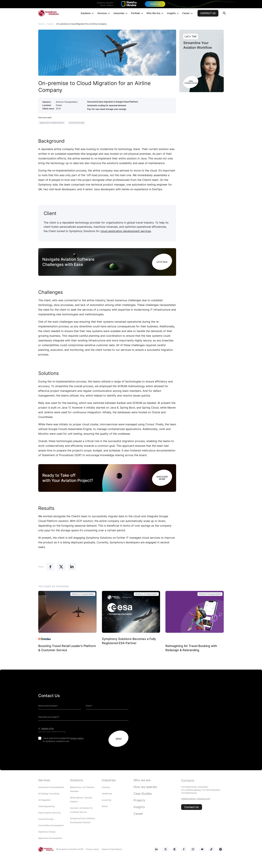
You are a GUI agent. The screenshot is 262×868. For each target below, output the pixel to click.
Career (188, 14)
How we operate (145, 787)
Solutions (88, 14)
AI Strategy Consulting (49, 794)
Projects (139, 800)
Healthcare (107, 794)
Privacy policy (92, 849)
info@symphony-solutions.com (196, 799)
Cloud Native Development (51, 825)
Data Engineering (46, 806)
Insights (173, 14)
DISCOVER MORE (162, 478)
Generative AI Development (51, 787)
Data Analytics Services (49, 813)
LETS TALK (162, 262)
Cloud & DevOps (77, 122)
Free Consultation (191, 82)
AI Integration (44, 800)
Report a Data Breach (111, 849)
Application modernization (52, 122)
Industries (121, 14)
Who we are (142, 780)
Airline (105, 806)
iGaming (106, 787)
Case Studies (143, 794)
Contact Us (192, 807)
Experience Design (47, 832)
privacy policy (77, 738)
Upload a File (47, 728)
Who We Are (155, 14)
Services (104, 14)
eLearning (106, 800)
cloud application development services (126, 231)
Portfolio (137, 14)
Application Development (50, 838)
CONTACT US (208, 13)
